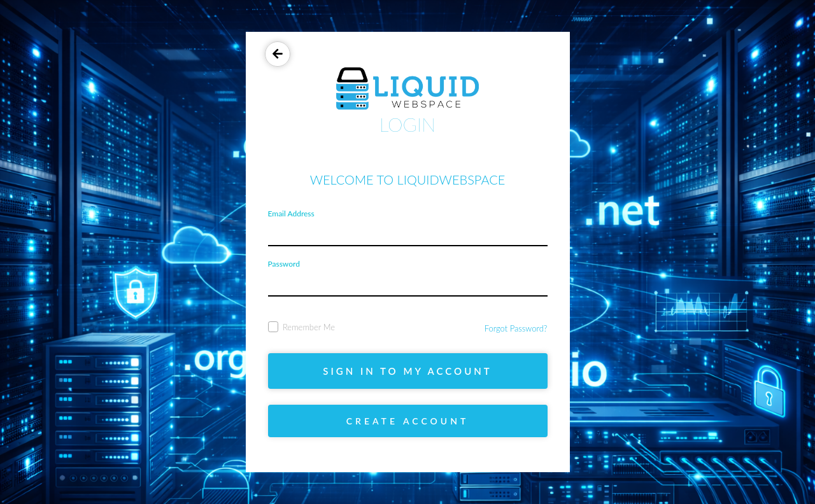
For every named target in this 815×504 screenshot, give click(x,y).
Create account (408, 421)
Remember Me (302, 327)
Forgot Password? (516, 328)
